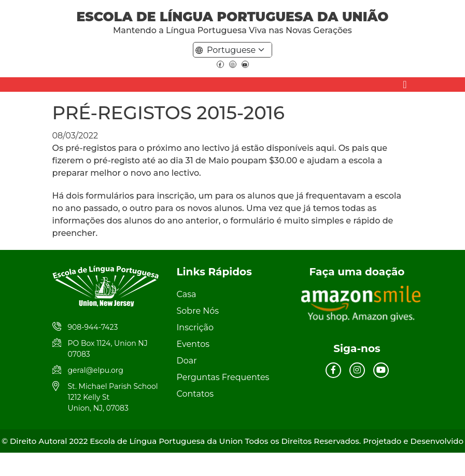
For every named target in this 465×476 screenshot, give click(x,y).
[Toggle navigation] (405, 85)
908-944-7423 (93, 327)
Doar (187, 361)
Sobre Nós (198, 311)
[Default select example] (238, 50)
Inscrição (195, 327)
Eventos (193, 344)
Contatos (195, 394)
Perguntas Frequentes (223, 377)
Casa (187, 294)
